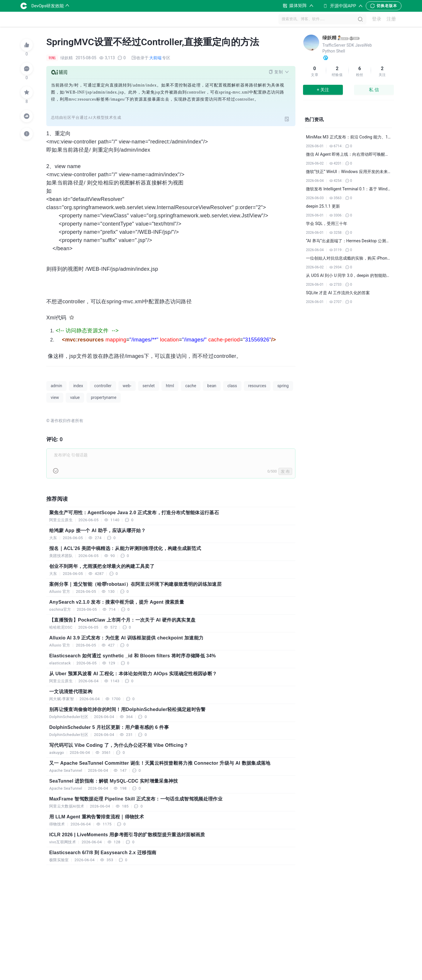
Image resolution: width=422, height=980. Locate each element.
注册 (391, 19)
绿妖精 (329, 38)
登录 (377, 19)
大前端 (155, 58)
